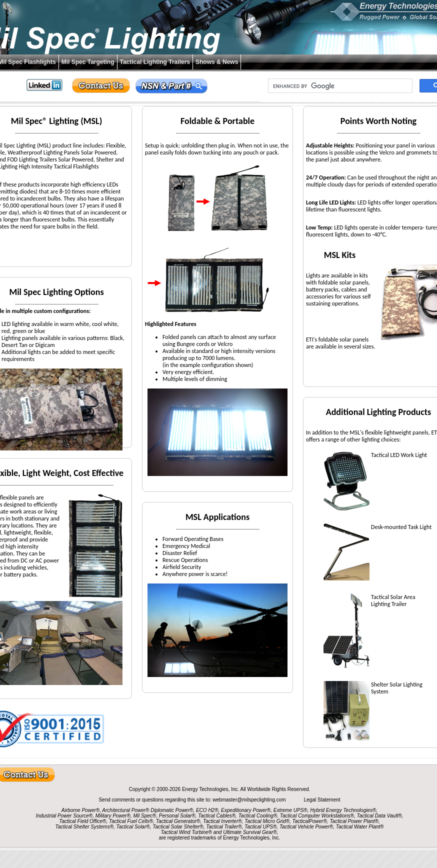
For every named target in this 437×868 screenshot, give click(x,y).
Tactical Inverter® (222, 821)
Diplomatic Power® (172, 810)
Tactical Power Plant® (354, 821)
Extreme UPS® (290, 810)
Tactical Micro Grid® (267, 821)
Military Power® (113, 816)
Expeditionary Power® (246, 810)
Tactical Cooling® (258, 816)
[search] (339, 86)
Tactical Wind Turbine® (186, 832)
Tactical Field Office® (82, 821)
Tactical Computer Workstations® (317, 816)
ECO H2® (207, 810)
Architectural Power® (125, 810)
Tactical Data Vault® (379, 816)
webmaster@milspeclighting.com (250, 800)
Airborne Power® (80, 810)
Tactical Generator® (178, 821)
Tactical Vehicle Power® (306, 827)
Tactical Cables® (217, 816)
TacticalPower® (310, 821)
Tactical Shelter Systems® (84, 827)
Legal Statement (322, 800)
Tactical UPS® (260, 827)
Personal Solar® (177, 816)
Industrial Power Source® (64, 816)
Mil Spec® (144, 816)
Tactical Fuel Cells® (131, 821)
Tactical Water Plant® (360, 827)
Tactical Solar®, (134, 827)
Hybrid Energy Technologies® (343, 810)
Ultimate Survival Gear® (250, 832)
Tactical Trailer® (224, 827)
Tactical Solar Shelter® (178, 827)
